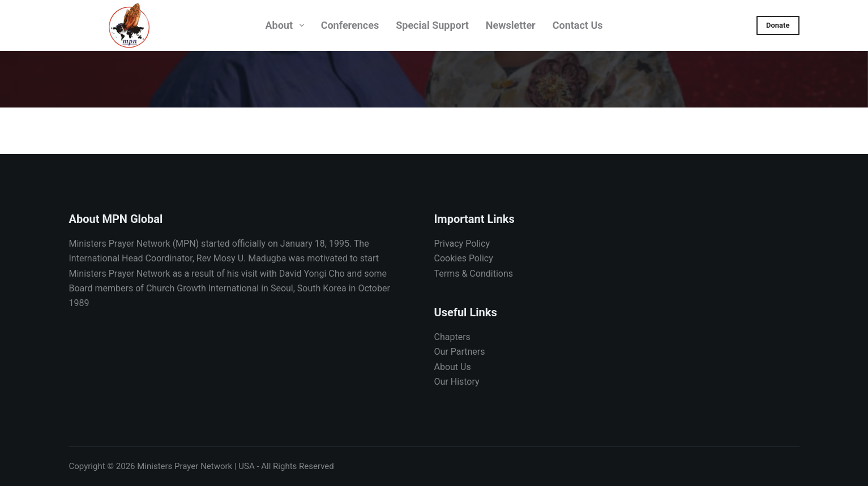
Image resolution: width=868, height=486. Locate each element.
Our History (457, 382)
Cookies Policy (464, 258)
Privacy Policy (462, 244)
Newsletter (511, 25)
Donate (778, 25)
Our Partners (460, 352)
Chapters (452, 337)
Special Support (432, 25)
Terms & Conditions (474, 274)
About (287, 25)
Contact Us (578, 25)
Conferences (350, 25)
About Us (453, 367)
